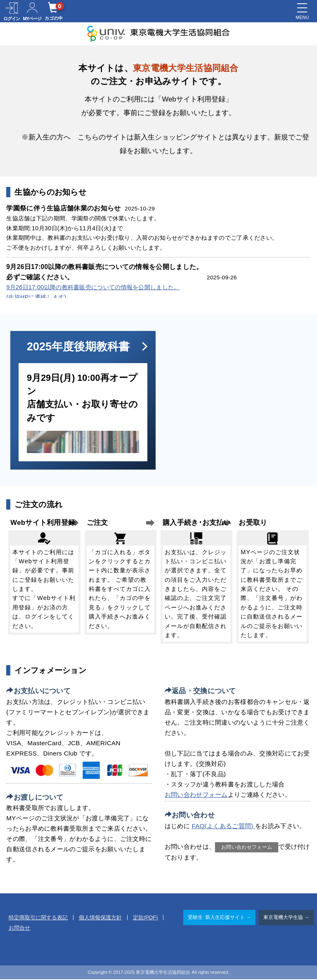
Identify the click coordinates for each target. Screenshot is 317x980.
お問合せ (19, 929)
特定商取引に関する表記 (38, 919)
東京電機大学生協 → (286, 919)
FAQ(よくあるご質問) (224, 827)
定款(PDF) (145, 919)
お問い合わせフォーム (196, 796)
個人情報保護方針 (100, 919)
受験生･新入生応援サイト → (219, 919)
